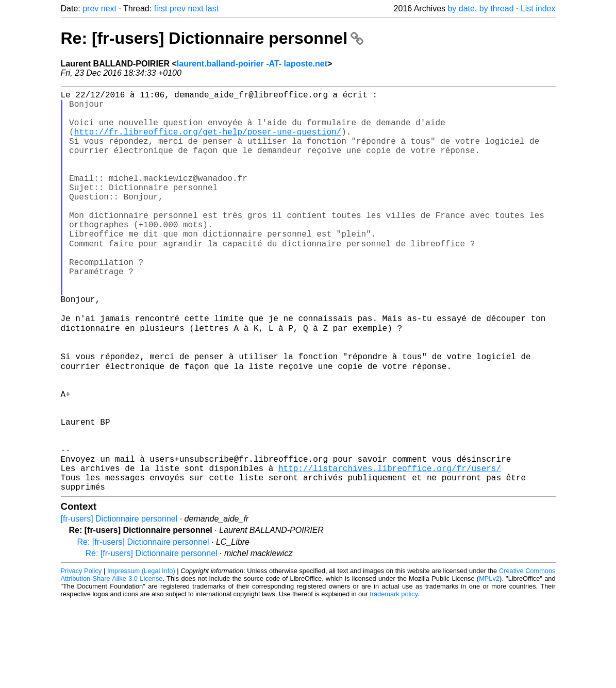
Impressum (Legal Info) (141, 657)
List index (538, 9)
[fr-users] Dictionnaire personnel (119, 605)
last (212, 9)
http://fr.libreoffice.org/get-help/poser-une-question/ (208, 142)
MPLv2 (489, 665)
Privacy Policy (81, 657)
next (109, 9)
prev (90, 9)
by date (461, 9)
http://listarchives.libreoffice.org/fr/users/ (390, 550)
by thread (497, 9)
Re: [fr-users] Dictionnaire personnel (212, 38)
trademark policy (394, 680)
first (161, 9)
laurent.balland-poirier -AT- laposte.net (252, 64)
